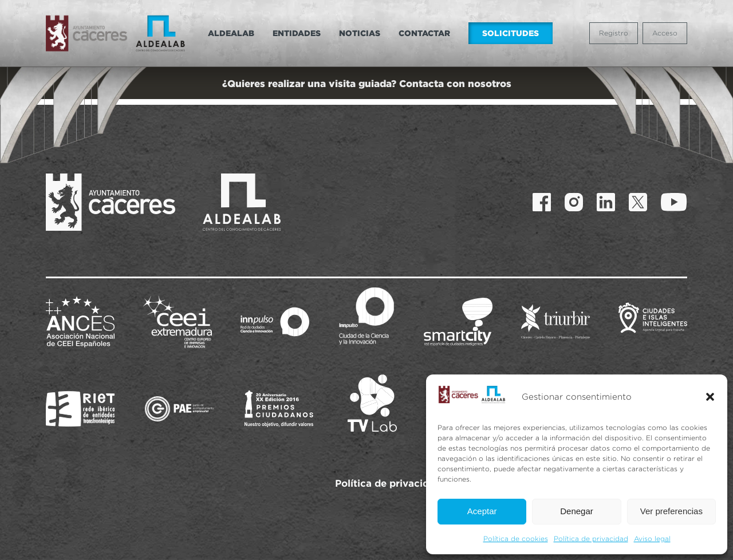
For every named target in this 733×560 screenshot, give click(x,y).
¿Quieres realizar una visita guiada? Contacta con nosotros (367, 83)
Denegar (577, 511)
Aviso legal (652, 539)
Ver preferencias (671, 511)
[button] (710, 397)
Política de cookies (516, 539)
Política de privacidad (591, 539)
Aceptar (482, 511)
